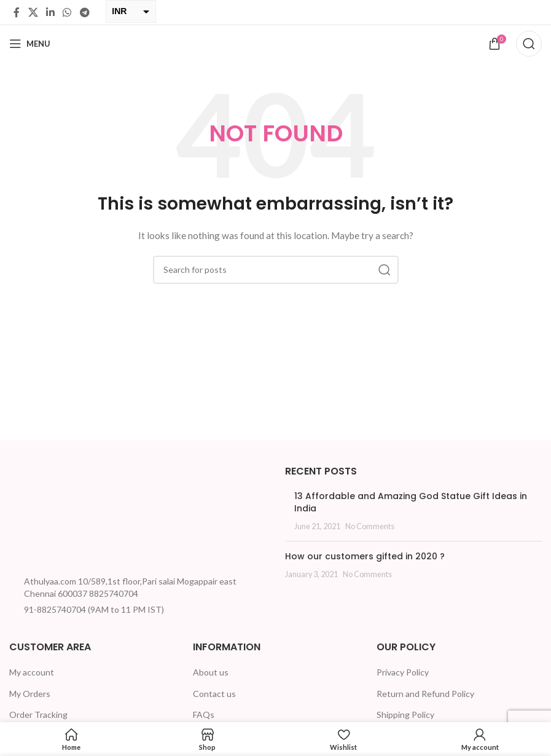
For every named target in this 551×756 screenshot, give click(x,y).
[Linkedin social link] (50, 12)
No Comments (370, 526)
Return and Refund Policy (425, 694)
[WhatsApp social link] (67, 12)
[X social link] (33, 12)
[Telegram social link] (84, 12)
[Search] (529, 44)
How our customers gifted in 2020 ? (365, 556)
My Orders (30, 694)
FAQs (204, 715)
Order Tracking (38, 715)
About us (211, 672)
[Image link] (55, 516)
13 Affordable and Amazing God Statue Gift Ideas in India (411, 502)
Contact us (214, 694)
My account (32, 672)
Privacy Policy (403, 672)
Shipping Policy (405, 715)
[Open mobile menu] (30, 44)
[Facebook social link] (17, 12)
